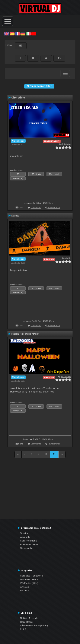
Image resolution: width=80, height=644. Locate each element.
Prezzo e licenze (29, 544)
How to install (54, 207)
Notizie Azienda (29, 618)
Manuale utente (29, 579)
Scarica (24, 533)
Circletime (18, 98)
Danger (16, 216)
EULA (23, 629)
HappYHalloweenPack (25, 334)
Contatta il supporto (31, 576)
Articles (24, 587)
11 (54, 454)
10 (46, 454)
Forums (24, 591)
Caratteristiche (28, 541)
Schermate (26, 548)
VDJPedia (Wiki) (29, 583)
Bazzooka (66, 376)
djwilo (68, 258)
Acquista (25, 537)
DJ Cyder (67, 144)
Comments (36, 207)
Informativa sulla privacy (34, 626)
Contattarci (27, 622)
